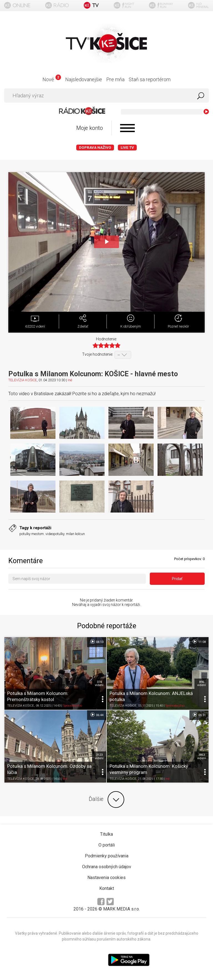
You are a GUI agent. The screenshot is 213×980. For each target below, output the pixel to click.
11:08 (199, 642)
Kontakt (107, 888)
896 (201, 684)
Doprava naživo (95, 148)
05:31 (199, 715)
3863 (201, 756)
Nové (52, 79)
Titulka (106, 834)
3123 (99, 756)
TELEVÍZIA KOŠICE (23, 380)
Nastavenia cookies (106, 878)
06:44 (97, 715)
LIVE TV (127, 148)
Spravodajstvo (73, 706)
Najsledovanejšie (84, 79)
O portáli (107, 845)
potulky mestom (32, 534)
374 (99, 684)
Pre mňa (115, 79)
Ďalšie (106, 800)
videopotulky (55, 534)
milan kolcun (75, 534)
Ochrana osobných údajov (107, 867)
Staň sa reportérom (150, 79)
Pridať (177, 579)
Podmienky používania (107, 856)
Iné (70, 380)
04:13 (97, 642)
